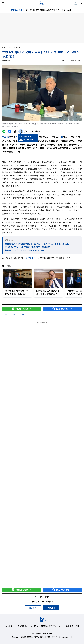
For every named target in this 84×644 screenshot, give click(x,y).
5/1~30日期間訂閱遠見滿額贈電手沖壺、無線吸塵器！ (49, 10)
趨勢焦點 (17, 48)
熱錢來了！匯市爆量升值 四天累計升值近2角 (24, 250)
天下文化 (34, 626)
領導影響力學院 (73, 626)
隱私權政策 (48, 633)
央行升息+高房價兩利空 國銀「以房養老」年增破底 (27, 247)
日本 (60, 137)
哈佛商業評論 (21, 626)
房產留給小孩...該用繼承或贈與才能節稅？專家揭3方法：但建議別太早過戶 (38, 244)
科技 (11, 48)
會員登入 (33, 608)
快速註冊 (51, 608)
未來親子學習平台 (48, 626)
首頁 (5, 48)
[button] (79, 279)
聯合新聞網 (6, 61)
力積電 (6, 137)
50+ (61, 626)
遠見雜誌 (9, 626)
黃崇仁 (6, 314)
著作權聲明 (36, 633)
